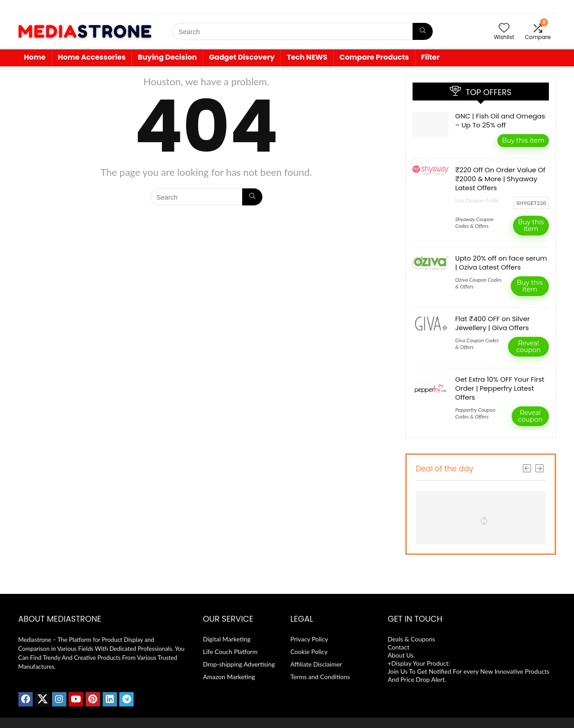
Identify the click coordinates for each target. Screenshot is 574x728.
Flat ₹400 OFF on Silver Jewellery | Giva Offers (492, 323)
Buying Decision (167, 57)
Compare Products (374, 57)
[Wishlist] (504, 28)
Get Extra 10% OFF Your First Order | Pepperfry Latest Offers (500, 388)
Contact (399, 647)
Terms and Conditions (320, 677)
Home (35, 57)
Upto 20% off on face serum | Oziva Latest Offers (501, 263)
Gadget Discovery (242, 57)
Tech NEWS (307, 57)
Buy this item (523, 140)
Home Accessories (92, 57)
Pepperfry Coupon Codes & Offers (475, 413)
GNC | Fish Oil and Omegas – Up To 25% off (500, 120)
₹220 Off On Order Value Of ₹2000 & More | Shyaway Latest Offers (500, 179)
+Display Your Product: (420, 663)
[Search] (423, 31)
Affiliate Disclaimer (316, 664)
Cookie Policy (309, 652)
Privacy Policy (309, 639)
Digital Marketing (226, 639)
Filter (430, 57)
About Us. (402, 655)
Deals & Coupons (411, 639)
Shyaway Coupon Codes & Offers (474, 222)
